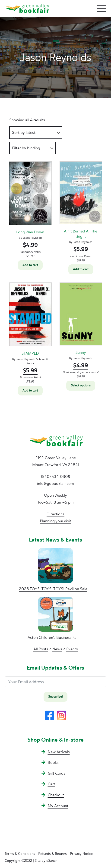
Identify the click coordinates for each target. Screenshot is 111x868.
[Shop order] (36, 133)
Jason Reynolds (32, 238)
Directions (55, 514)
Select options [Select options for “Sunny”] (81, 385)
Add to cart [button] (30, 265)
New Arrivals (59, 752)
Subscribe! (55, 697)
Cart (51, 784)
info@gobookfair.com (55, 483)
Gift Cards (57, 773)
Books (53, 762)
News (57, 649)
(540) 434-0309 (56, 476)
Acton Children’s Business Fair (53, 637)
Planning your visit (55, 521)
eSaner (52, 861)
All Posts (41, 649)
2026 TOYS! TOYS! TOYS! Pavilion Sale (53, 589)
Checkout (56, 795)
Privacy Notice (81, 854)
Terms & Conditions (20, 854)
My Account (58, 806)
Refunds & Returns (52, 854)
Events (72, 649)
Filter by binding (26, 148)
